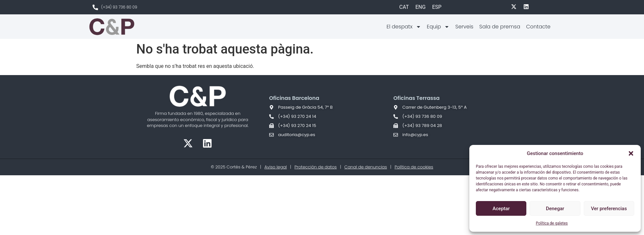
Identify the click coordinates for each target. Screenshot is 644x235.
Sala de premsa (500, 27)
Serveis (464, 27)
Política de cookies (414, 167)
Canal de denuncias (366, 167)
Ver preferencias (609, 209)
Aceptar (501, 209)
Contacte (538, 27)
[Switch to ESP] (437, 7)
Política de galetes (552, 223)
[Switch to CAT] (404, 7)
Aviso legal (276, 167)
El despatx (404, 27)
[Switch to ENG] (420, 7)
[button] (631, 153)
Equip (438, 27)
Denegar (555, 209)
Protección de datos (315, 167)
